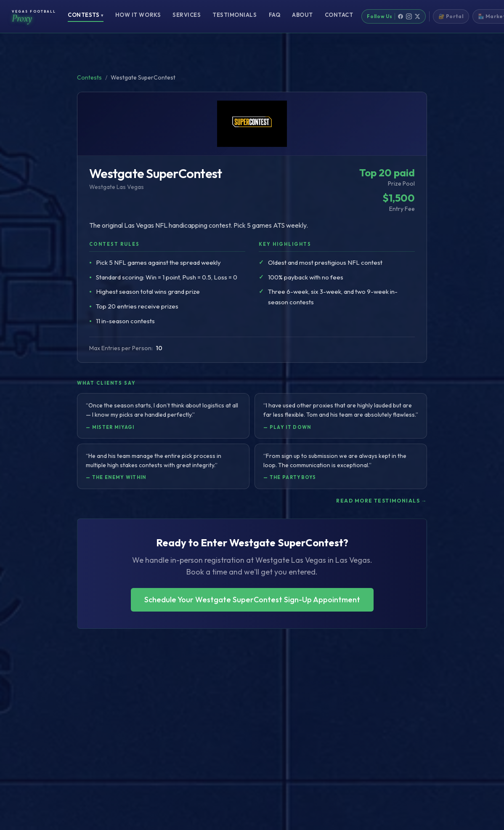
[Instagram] (409, 16)
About (302, 15)
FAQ (275, 15)
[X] (417, 16)
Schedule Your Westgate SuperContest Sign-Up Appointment (252, 600)
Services (187, 15)
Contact (339, 15)
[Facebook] (401, 16)
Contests (86, 15)
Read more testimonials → (382, 501)
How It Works (138, 15)
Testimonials (235, 15)
